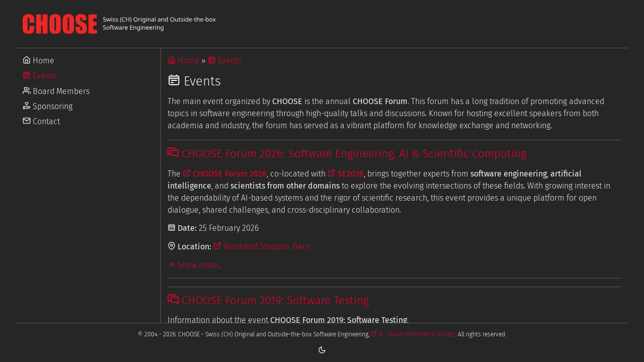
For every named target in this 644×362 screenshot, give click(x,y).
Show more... (195, 265)
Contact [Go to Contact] (41, 121)
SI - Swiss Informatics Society (413, 334)
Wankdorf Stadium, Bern (262, 247)
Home (183, 61)
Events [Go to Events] (39, 76)
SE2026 (346, 174)
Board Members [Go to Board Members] (56, 91)
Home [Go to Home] (38, 61)
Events (224, 61)
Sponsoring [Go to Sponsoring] (48, 106)
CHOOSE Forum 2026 (225, 174)
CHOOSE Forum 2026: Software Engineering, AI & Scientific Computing (347, 154)
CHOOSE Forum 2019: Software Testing (268, 300)
